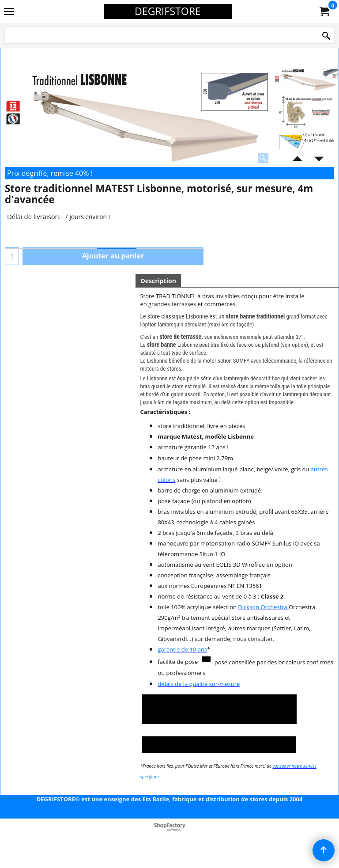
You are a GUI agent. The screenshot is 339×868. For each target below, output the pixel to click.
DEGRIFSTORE (168, 11)
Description (158, 281)
